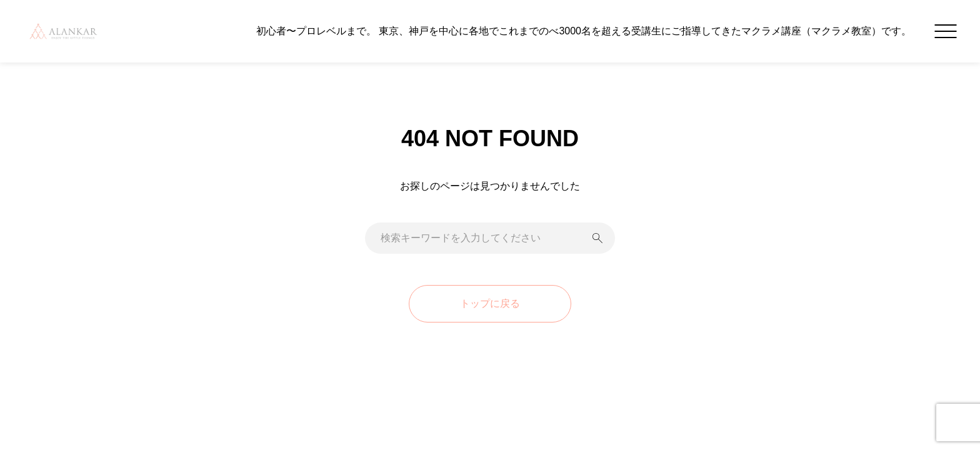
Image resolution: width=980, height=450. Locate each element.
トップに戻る (490, 303)
